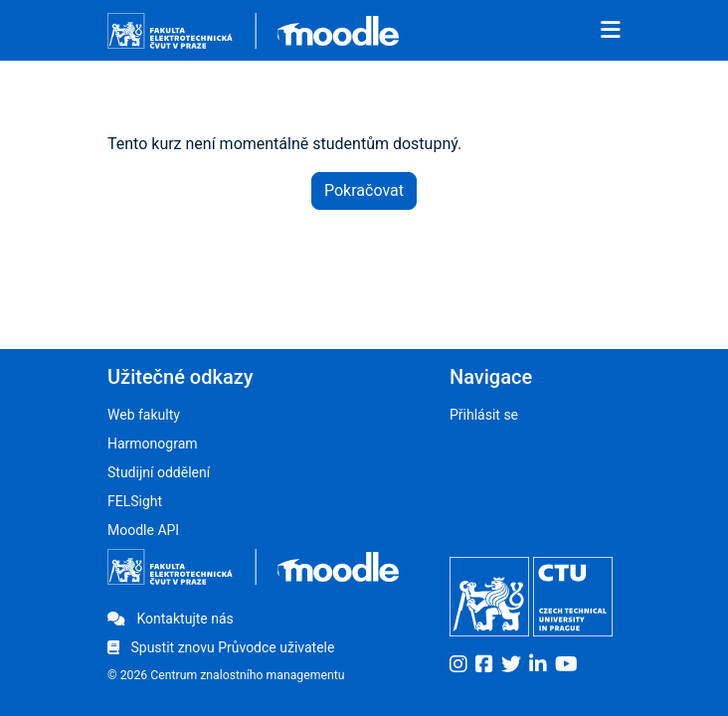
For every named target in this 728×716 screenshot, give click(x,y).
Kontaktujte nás (171, 619)
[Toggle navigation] (611, 31)
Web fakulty (144, 415)
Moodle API (143, 530)
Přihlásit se (484, 415)
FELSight (135, 501)
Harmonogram (153, 444)
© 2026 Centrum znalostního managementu (226, 675)
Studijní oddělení (159, 472)
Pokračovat (364, 190)
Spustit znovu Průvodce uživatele (221, 647)
